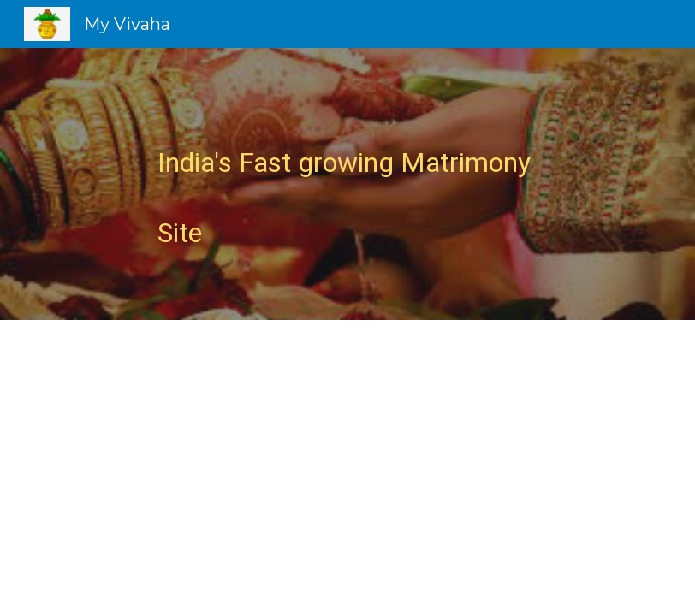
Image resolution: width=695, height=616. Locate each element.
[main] (347, 184)
